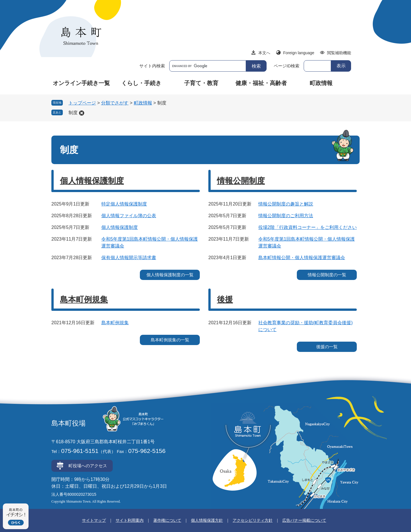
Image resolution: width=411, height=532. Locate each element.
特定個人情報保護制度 (124, 204)
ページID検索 (287, 66)
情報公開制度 (241, 181)
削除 (82, 113)
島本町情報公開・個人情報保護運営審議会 (302, 258)
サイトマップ (94, 520)
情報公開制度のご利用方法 (286, 216)
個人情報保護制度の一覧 (170, 275)
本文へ (264, 53)
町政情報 (321, 83)
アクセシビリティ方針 (253, 520)
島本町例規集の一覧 (170, 340)
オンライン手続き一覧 (81, 83)
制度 (73, 113)
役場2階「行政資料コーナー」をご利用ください (308, 227)
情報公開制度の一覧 (327, 275)
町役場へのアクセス (88, 466)
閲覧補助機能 (339, 53)
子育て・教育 (201, 83)
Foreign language (299, 53)
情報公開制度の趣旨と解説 (286, 204)
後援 (225, 300)
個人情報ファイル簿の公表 (129, 216)
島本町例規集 (84, 300)
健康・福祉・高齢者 (261, 83)
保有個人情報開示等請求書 (129, 258)
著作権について (167, 520)
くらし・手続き (141, 83)
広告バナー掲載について (304, 520)
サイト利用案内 (130, 520)
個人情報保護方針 (207, 520)
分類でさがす (115, 103)
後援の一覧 (327, 347)
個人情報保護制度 (92, 181)
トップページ (82, 103)
